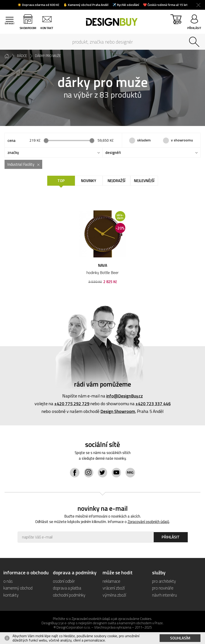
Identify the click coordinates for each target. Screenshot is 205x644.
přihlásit (194, 28)
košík (175, 23)
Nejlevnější (144, 181)
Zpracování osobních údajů (149, 522)
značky (13, 153)
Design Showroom (118, 411)
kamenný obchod (18, 588)
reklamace (111, 582)
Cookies (146, 619)
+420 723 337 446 (153, 404)
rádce (22, 56)
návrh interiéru (164, 595)
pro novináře (163, 588)
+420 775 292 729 (72, 404)
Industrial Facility (21, 165)
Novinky (89, 181)
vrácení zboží (114, 588)
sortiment (10, 28)
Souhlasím (180, 638)
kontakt (48, 28)
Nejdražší (116, 181)
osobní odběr (64, 582)
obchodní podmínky (69, 595)
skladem (144, 140)
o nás (8, 582)
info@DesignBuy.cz (125, 396)
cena (11, 141)
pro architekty (164, 582)
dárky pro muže (48, 56)
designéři (113, 153)
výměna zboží (115, 595)
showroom (29, 28)
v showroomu (182, 140)
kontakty (11, 595)
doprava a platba (67, 588)
